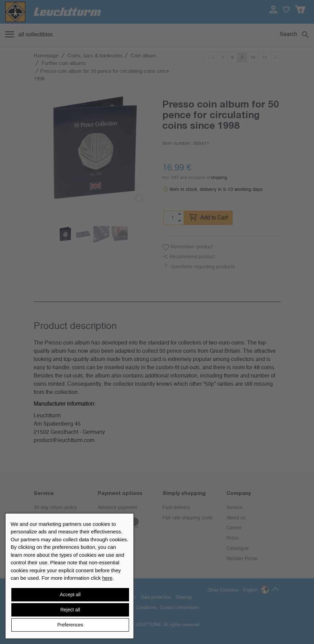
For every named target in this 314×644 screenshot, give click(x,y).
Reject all (70, 610)
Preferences (70, 625)
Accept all (70, 595)
